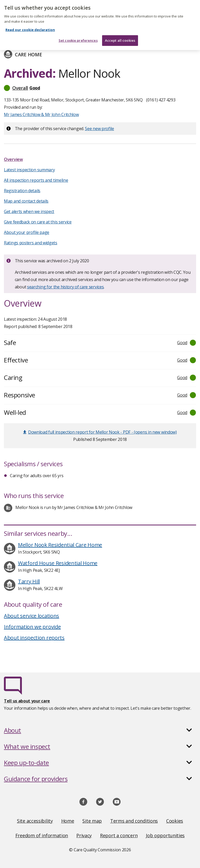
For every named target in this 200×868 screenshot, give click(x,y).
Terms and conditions (134, 821)
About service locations (32, 616)
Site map (92, 821)
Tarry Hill (29, 581)
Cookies (175, 821)
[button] (100, 88)
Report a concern (119, 835)
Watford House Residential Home (58, 563)
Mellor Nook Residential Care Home (60, 545)
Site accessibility (35, 821)
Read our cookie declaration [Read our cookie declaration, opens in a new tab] (30, 26)
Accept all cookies (120, 36)
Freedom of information (42, 835)
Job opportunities (165, 835)
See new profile (99, 129)
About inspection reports (34, 638)
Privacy (84, 835)
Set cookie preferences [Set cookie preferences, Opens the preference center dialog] (78, 36)
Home (68, 821)
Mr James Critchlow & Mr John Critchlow (41, 114)
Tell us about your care (27, 701)
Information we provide (32, 627)
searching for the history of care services (65, 287)
